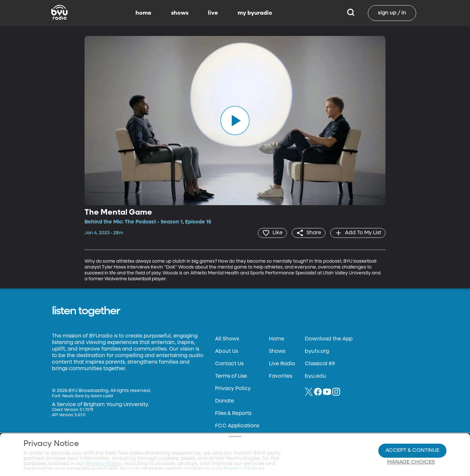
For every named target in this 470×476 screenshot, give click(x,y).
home (143, 13)
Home (277, 339)
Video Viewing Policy (207, 443)
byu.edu (315, 376)
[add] (358, 233)
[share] (309, 233)
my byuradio (255, 13)
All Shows (227, 339)
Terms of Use (231, 376)
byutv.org (317, 352)
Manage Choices (411, 444)
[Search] (351, 13)
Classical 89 (320, 364)
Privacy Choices (160, 449)
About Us (227, 352)
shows (180, 13)
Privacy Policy (233, 389)
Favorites (281, 376)
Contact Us (229, 364)
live (213, 13)
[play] (235, 121)
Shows (277, 352)
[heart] (272, 233)
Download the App (329, 339)
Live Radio (282, 364)
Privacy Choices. (244, 432)
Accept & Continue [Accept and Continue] (412, 432)
